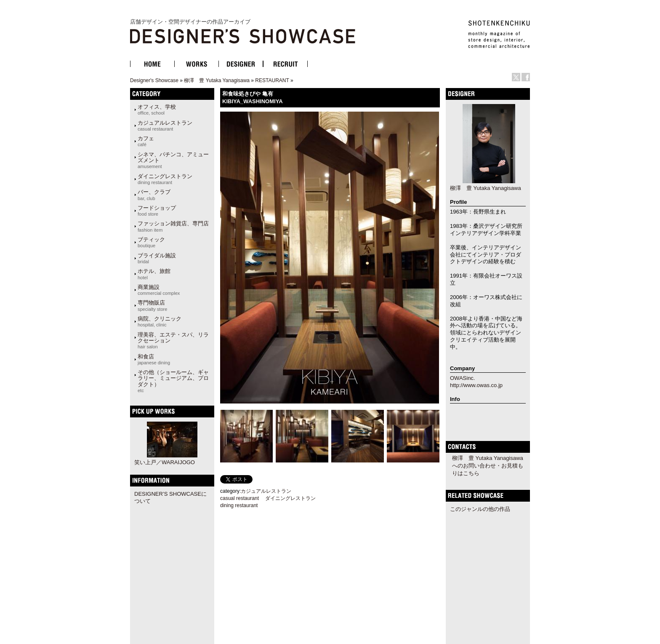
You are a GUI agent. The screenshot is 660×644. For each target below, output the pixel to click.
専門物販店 (152, 305)
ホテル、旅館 (154, 274)
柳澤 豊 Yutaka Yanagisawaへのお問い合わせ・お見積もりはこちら (488, 466)
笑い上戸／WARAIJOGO (165, 462)
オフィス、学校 (157, 110)
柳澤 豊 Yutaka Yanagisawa (217, 80)
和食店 (154, 359)
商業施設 (159, 290)
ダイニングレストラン (165, 179)
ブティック (151, 242)
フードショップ (157, 211)
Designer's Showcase (154, 80)
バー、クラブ (154, 195)
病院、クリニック (160, 321)
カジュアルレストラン (165, 126)
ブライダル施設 (157, 258)
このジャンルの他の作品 (480, 509)
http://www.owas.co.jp (476, 385)
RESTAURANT (272, 80)
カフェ (146, 141)
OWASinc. (462, 378)
